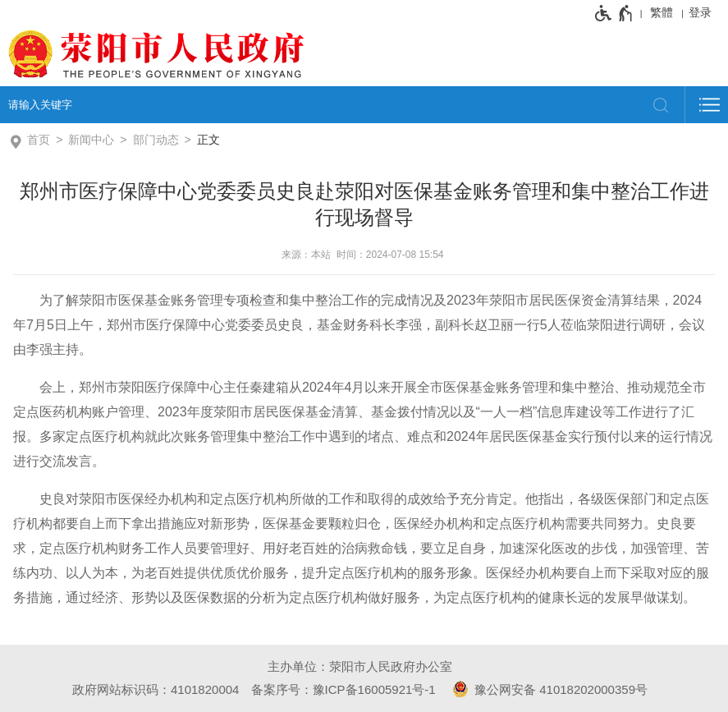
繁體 (662, 12)
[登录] (704, 12)
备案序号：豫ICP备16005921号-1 (343, 689)
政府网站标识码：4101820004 (156, 689)
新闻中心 (91, 140)
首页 (39, 140)
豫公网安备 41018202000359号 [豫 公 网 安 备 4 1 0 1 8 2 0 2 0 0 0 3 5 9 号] (547, 689)
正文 (208, 140)
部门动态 (156, 140)
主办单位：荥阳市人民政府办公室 (360, 666)
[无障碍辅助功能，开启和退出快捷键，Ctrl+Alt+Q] (614, 13)
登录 (700, 12)
